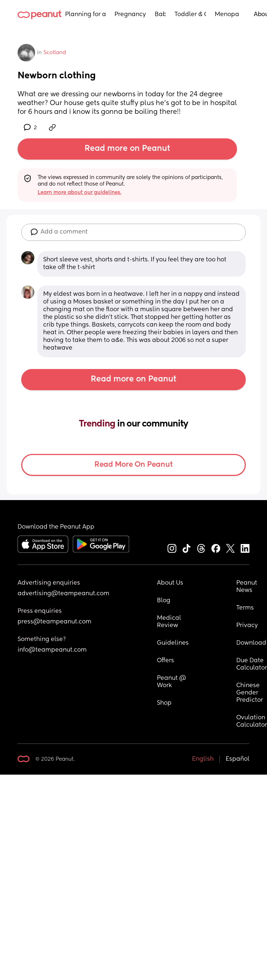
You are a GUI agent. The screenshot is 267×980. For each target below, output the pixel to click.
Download (251, 643)
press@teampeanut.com (54, 622)
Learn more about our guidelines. (80, 193)
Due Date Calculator (252, 664)
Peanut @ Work (172, 682)
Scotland (55, 53)
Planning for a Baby (85, 15)
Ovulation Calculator (252, 722)
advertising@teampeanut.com (63, 594)
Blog (164, 601)
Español (238, 759)
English (203, 759)
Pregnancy (130, 15)
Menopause (227, 15)
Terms (245, 608)
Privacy (247, 626)
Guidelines (173, 643)
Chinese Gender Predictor (250, 693)
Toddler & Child (190, 15)
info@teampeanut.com (52, 650)
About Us (170, 583)
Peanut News (247, 587)
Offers (166, 661)
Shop (164, 703)
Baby (160, 15)
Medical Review (170, 622)
